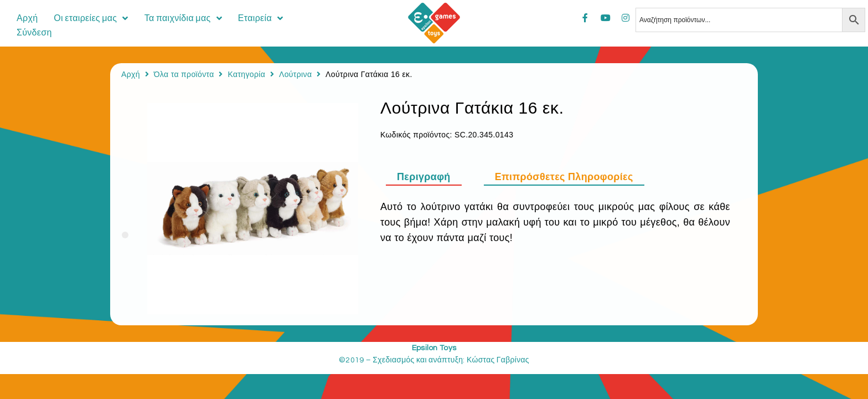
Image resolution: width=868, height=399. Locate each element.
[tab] (429, 177)
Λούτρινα (295, 74)
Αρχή (131, 74)
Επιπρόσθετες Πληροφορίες (564, 177)
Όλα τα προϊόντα (184, 74)
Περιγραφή (424, 177)
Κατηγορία (246, 74)
